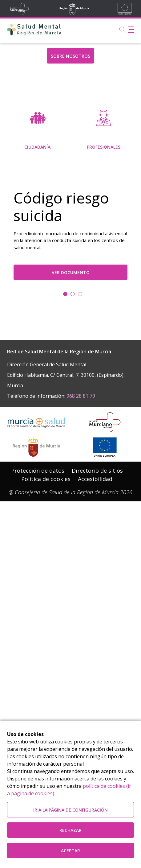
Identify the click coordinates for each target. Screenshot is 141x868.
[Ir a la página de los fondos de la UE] (105, 666)
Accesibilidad (95, 698)
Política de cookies (46, 698)
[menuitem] (38, 178)
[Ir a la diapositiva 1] (73, 410)
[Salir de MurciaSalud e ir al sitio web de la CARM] (36, 666)
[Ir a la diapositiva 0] (65, 410)
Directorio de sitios (97, 690)
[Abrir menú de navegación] (131, 30)
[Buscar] (122, 30)
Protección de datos (38, 690)
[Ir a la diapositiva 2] (80, 410)
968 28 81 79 (81, 615)
